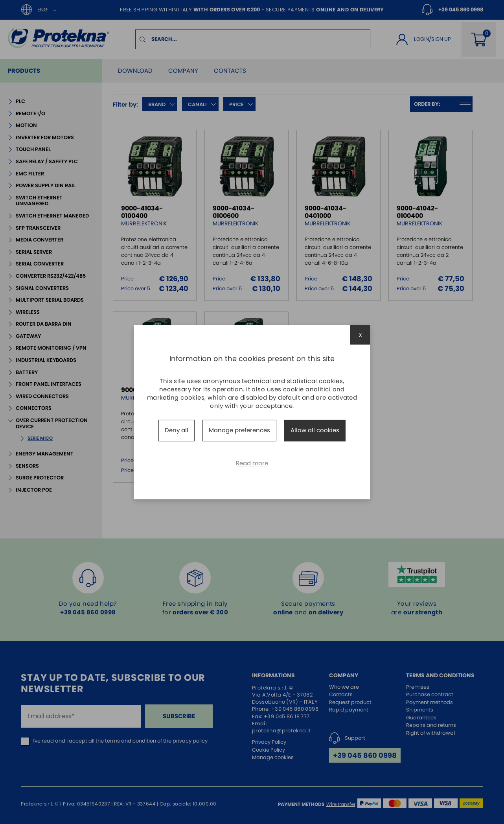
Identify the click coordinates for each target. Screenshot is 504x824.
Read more (252, 463)
